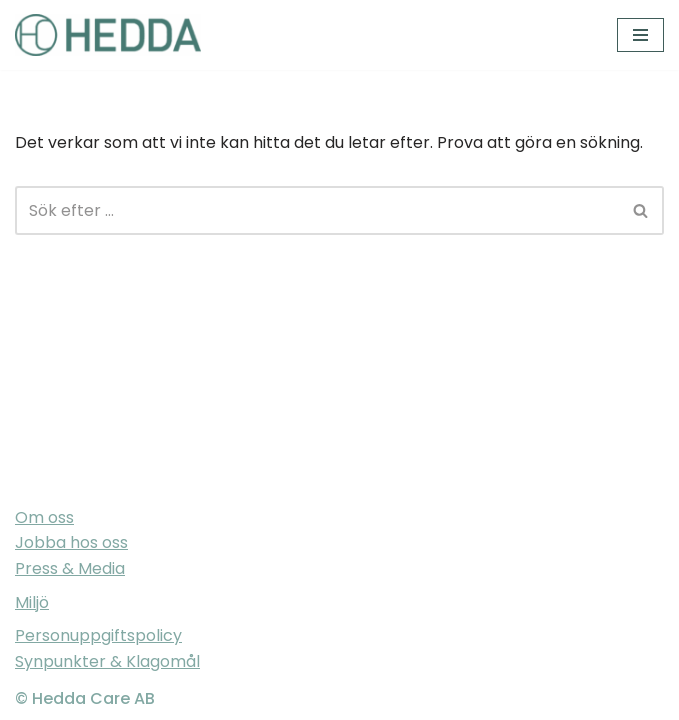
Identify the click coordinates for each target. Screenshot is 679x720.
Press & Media (70, 568)
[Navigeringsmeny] (640, 35)
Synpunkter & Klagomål (107, 661)
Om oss (44, 517)
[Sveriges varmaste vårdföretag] (108, 35)
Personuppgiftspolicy (98, 635)
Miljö (32, 602)
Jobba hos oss (71, 542)
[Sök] (317, 210)
